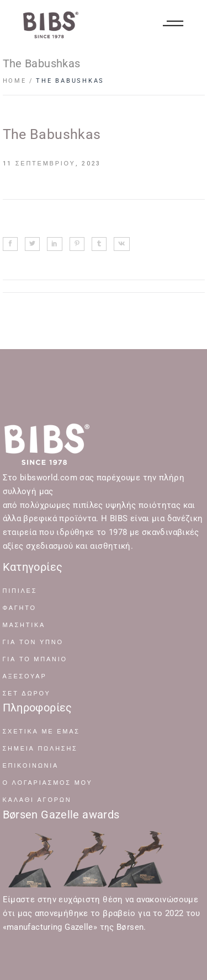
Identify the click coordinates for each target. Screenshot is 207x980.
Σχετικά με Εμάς (41, 732)
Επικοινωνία (31, 766)
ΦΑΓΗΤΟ (20, 608)
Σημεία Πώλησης (40, 749)
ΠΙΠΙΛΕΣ (20, 591)
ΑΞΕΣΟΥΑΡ (25, 676)
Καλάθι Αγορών (37, 800)
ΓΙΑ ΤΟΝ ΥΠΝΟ (33, 642)
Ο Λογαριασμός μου (48, 783)
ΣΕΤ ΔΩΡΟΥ (27, 694)
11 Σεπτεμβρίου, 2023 (52, 164)
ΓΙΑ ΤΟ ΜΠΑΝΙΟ (35, 659)
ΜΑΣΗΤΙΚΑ (24, 625)
